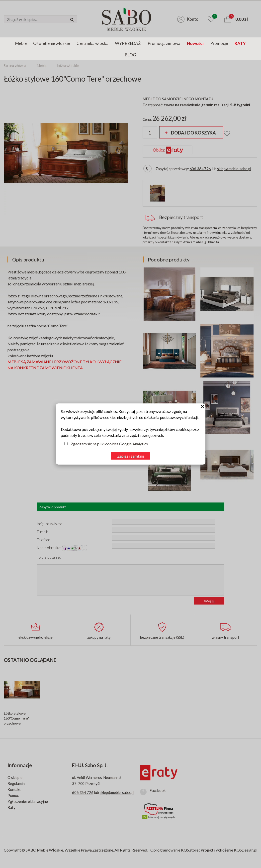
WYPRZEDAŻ (128, 43)
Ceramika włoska (92, 43)
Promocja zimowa (164, 43)
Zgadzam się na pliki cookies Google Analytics (109, 444)
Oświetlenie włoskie (51, 43)
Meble (21, 43)
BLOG (130, 55)
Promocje (219, 43)
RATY (240, 43)
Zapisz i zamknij (130, 456)
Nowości (195, 43)
